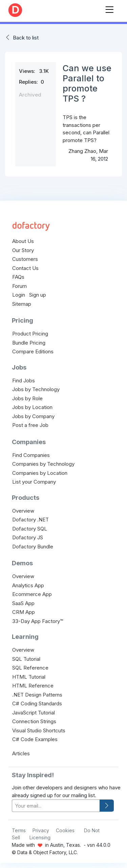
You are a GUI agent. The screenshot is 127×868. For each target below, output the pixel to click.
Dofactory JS (28, 537)
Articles (21, 753)
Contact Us (25, 268)
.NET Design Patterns (37, 695)
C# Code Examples (35, 739)
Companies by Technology (43, 464)
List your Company (34, 482)
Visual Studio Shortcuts (39, 730)
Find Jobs (24, 381)
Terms (19, 830)
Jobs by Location (32, 407)
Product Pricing (30, 334)
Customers (25, 259)
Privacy (41, 830)
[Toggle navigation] (109, 8)
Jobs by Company (33, 416)
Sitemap (22, 304)
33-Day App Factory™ (38, 621)
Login (19, 295)
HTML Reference (33, 686)
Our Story (23, 250)
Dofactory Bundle (33, 547)
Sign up (38, 295)
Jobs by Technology (36, 389)
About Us (23, 241)
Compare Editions (33, 351)
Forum (19, 286)
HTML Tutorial (29, 677)
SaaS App (23, 603)
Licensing (40, 837)
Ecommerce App (32, 594)
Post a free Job (30, 425)
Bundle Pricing (29, 343)
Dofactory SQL (30, 529)
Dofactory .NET (30, 520)
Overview (23, 511)
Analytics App (28, 585)
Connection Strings (34, 721)
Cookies (65, 830)
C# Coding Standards (37, 703)
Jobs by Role (27, 398)
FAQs (18, 277)
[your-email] (56, 806)
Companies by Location (40, 473)
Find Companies (31, 455)
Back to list (26, 38)
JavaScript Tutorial (34, 713)
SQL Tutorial (26, 659)
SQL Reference (30, 668)
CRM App (24, 612)
